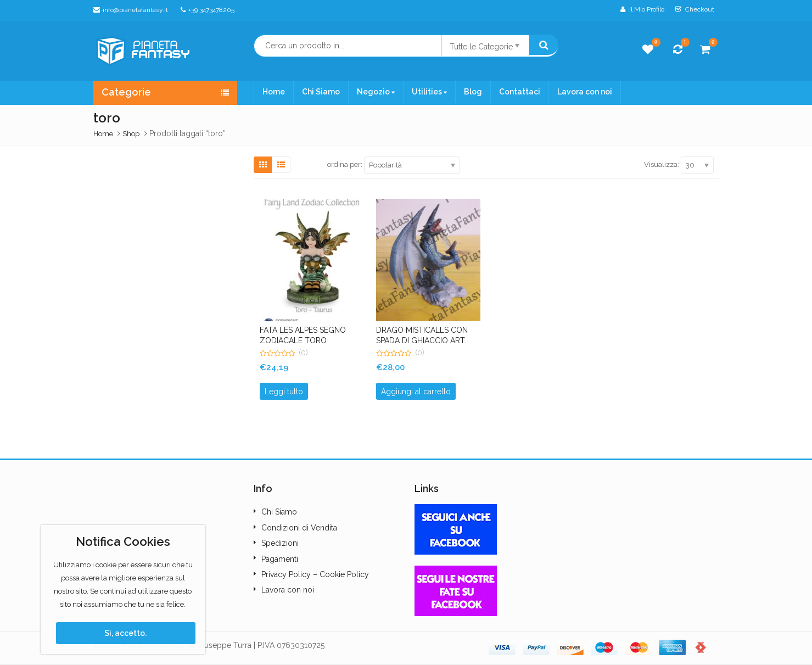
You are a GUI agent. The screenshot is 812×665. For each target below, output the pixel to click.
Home (274, 92)
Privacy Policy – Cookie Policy (315, 574)
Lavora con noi (585, 92)
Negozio (376, 92)
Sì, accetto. (125, 633)
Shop (131, 134)
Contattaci (520, 92)
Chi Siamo (321, 92)
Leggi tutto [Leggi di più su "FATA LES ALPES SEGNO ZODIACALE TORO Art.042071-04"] (284, 392)
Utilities (429, 92)
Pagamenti (280, 559)
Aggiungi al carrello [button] (416, 392)
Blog (473, 92)
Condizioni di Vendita (299, 528)
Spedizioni (280, 543)
